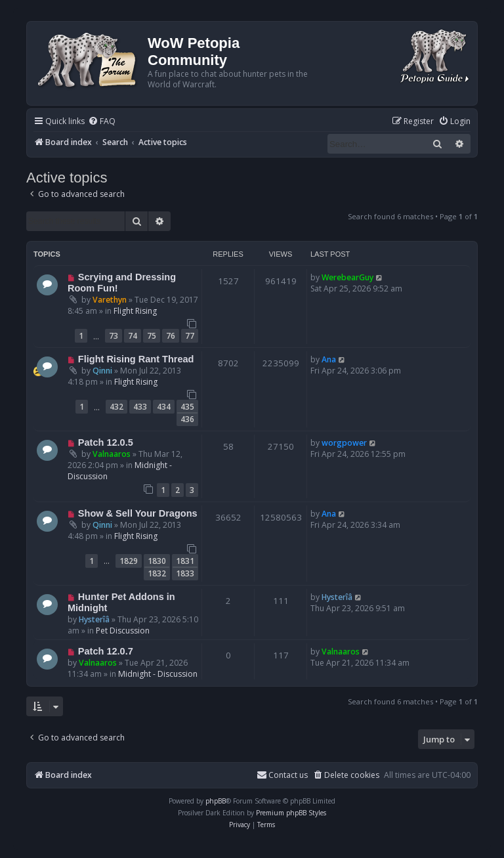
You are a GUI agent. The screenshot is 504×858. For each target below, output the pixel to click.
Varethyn (110, 300)
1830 (157, 561)
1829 (129, 561)
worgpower (344, 443)
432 (116, 407)
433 (140, 407)
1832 (157, 573)
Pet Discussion (123, 631)
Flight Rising (135, 311)
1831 (185, 561)
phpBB (216, 801)
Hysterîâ (94, 619)
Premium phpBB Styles (291, 813)
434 (164, 407)
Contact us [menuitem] (282, 775)
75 (152, 336)
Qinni (102, 371)
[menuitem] (102, 122)
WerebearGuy (347, 277)
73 (114, 336)
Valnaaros (112, 454)
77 (190, 336)
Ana (329, 359)
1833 (185, 573)
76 (171, 336)
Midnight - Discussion (158, 674)
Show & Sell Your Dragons (138, 513)
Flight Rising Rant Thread (136, 359)
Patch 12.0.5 (106, 442)
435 (187, 407)
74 (133, 336)
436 (187, 419)
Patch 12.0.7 (106, 651)
